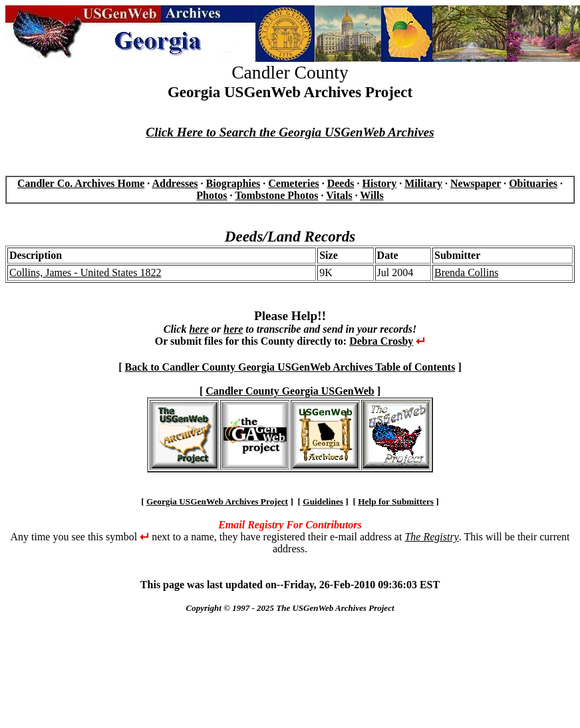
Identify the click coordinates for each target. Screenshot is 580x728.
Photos (212, 195)
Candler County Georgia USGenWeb (290, 391)
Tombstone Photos (276, 195)
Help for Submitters (396, 501)
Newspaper (476, 183)
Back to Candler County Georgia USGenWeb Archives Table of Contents (290, 367)
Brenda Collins (466, 273)
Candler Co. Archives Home (81, 183)
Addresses (175, 183)
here (199, 329)
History (380, 183)
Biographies (233, 183)
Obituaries (533, 183)
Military (423, 183)
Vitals (339, 195)
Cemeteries (293, 183)
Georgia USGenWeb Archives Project (217, 501)
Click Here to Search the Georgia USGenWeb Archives (290, 132)
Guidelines (323, 501)
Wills (371, 195)
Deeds (341, 183)
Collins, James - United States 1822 (85, 273)
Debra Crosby (381, 341)
